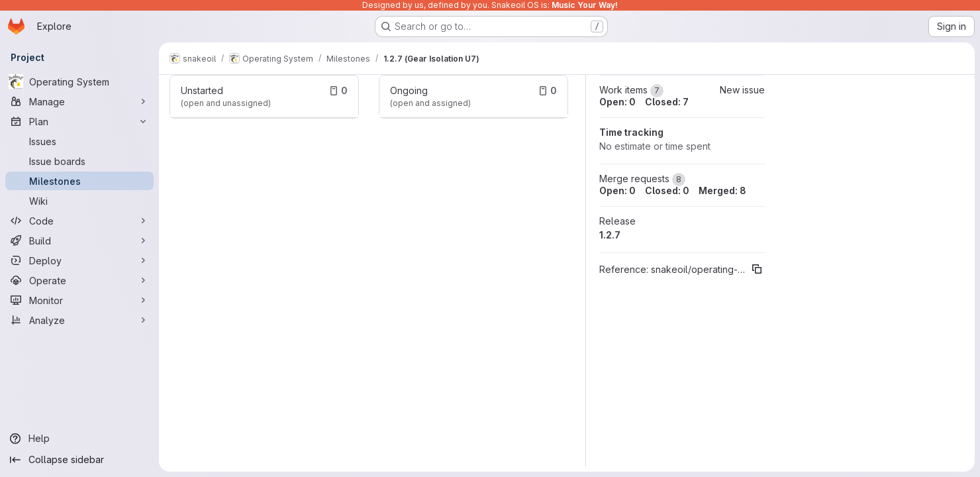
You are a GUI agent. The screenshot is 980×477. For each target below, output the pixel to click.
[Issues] (79, 141)
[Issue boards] (79, 161)
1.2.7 (610, 235)
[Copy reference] (757, 269)
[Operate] (79, 280)
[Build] (79, 240)
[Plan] (79, 121)
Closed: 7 (667, 102)
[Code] (79, 221)
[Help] (79, 439)
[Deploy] (79, 260)
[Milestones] (79, 181)
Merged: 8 (722, 190)
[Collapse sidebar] (79, 460)
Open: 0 (617, 102)
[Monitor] (79, 300)
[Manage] (79, 101)
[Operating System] (79, 81)
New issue (742, 90)
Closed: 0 (667, 190)
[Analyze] (79, 320)
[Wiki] (79, 201)
